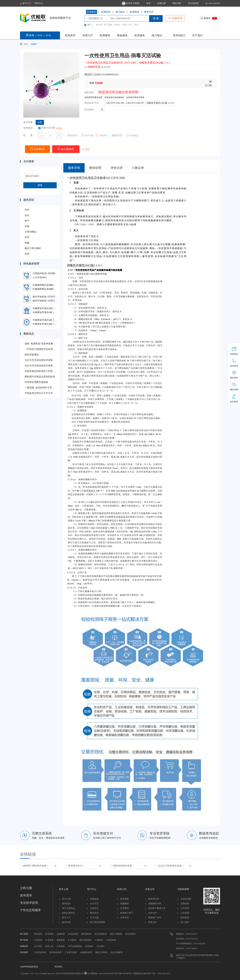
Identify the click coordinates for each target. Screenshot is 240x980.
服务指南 (66, 922)
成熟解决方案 (155, 904)
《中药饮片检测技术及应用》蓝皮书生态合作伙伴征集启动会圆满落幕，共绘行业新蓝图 (40, 349)
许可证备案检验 (75, 946)
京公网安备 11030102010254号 (100, 974)
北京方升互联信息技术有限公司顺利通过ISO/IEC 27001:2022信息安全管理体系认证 (40, 366)
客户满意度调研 (98, 922)
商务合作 (152, 922)
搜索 (40, 185)
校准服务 (140, 35)
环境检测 (49, 934)
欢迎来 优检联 (131, 3)
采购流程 (94, 899)
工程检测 (38, 940)
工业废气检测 (71, 952)
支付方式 (94, 904)
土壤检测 (99, 940)
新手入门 (26, 3)
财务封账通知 (31, 355)
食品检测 (38, 934)
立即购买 (37, 149)
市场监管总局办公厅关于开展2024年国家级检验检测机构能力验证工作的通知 (40, 393)
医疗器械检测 (101, 934)
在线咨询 (234, 351)
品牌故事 (185, 904)
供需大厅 (88, 35)
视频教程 (124, 904)
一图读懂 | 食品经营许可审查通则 (40, 388)
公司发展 (185, 913)
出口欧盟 (38, 946)
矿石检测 (72, 940)
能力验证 (120, 12)
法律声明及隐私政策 (29, 967)
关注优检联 (193, 3)
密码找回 (66, 904)
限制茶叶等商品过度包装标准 (39, 377)
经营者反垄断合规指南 (36, 382)
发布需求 (26, 895)
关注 (85, 149)
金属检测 (61, 934)
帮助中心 (39, 3)
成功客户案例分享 (157, 908)
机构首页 (70, 35)
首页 (26, 44)
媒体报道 (185, 917)
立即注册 (26, 888)
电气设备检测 (85, 940)
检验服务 (122, 35)
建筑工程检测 (116, 934)
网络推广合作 (155, 917)
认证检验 (61, 946)
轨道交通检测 (117, 952)
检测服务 (91, 12)
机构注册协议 (68, 913)
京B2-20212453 (164, 974)
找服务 (34, 44)
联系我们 (59, 967)
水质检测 (49, 940)
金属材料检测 (86, 952)
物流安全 (94, 913)
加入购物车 (66, 149)
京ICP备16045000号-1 (123, 974)
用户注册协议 (68, 908)
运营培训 (124, 917)
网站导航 (177, 3)
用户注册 (66, 899)
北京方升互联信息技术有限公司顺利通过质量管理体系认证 (40, 360)
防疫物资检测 (55, 952)
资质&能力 (179, 35)
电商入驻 (49, 946)
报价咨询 (234, 375)
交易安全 (94, 908)
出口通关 (101, 946)
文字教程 (124, 908)
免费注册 (161, 3)
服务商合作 (154, 899)
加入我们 (185, 922)
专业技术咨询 (29, 903)
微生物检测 (86, 934)
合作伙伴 (152, 913)
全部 (40, 122)
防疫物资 (89, 946)
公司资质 (185, 908)
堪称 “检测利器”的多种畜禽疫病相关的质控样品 (40, 344)
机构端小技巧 (127, 913)
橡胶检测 (61, 940)
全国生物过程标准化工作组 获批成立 (40, 371)
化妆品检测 (73, 934)
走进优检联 (186, 899)
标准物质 (134, 12)
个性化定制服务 (30, 910)
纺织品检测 (130, 934)
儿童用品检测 (40, 952)
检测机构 (106, 12)
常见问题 (94, 917)
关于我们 (197, 35)
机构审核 (124, 899)
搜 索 (156, 18)
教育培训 (149, 12)
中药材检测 (111, 940)
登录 (148, 3)
